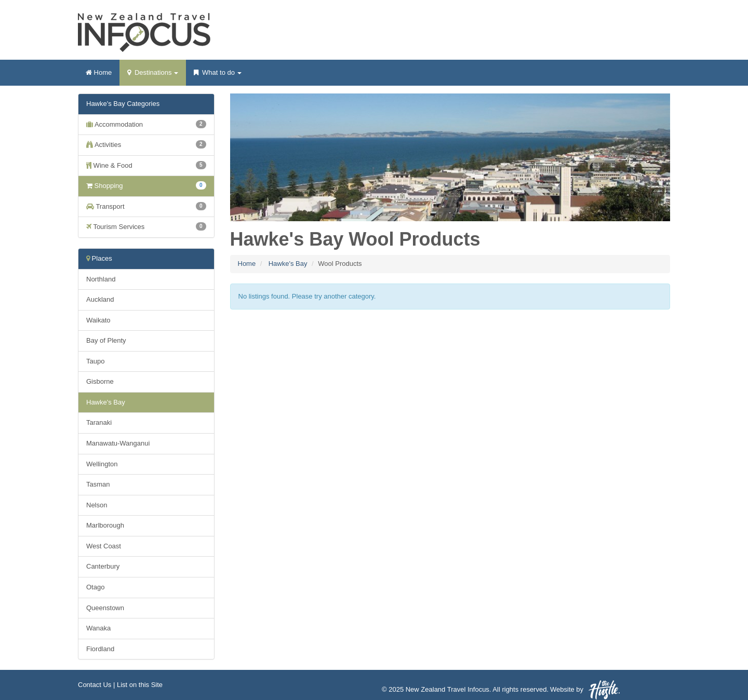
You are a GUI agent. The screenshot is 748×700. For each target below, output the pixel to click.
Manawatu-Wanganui (118, 443)
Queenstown (105, 608)
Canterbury (103, 566)
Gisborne (100, 381)
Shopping (146, 185)
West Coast (104, 546)
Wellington (102, 464)
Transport (146, 206)
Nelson (97, 505)
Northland (101, 279)
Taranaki (99, 422)
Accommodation (146, 124)
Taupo (95, 361)
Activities (146, 144)
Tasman (98, 484)
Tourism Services (146, 226)
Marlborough (105, 525)
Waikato (98, 320)
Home (99, 72)
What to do (217, 76)
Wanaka (98, 628)
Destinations (153, 76)
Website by (585, 690)
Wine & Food (146, 165)
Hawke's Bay (288, 264)
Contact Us (95, 685)
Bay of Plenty (106, 340)
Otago (95, 587)
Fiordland (100, 649)
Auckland (100, 299)
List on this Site (140, 685)
